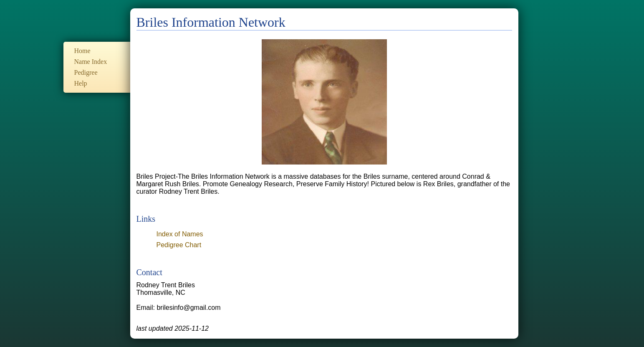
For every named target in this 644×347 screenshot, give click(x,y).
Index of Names (180, 234)
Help (81, 83)
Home (82, 51)
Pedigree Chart (179, 245)
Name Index (91, 62)
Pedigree (86, 72)
